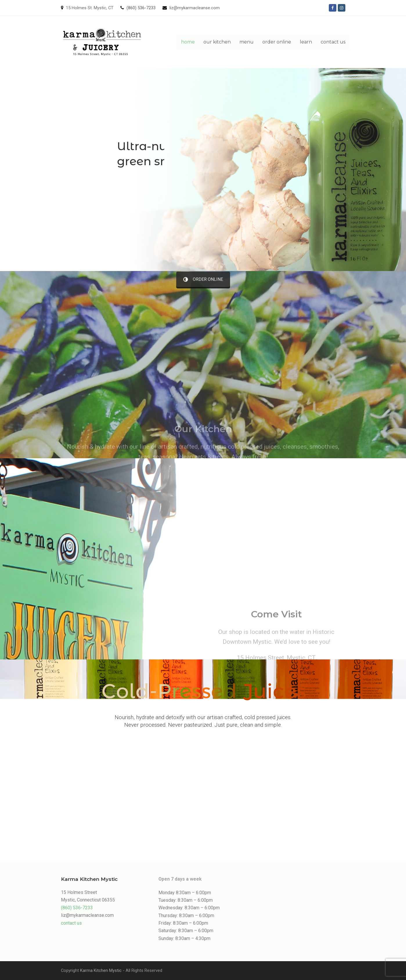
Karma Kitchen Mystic (101, 970)
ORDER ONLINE (203, 279)
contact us (71, 923)
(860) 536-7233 (141, 8)
